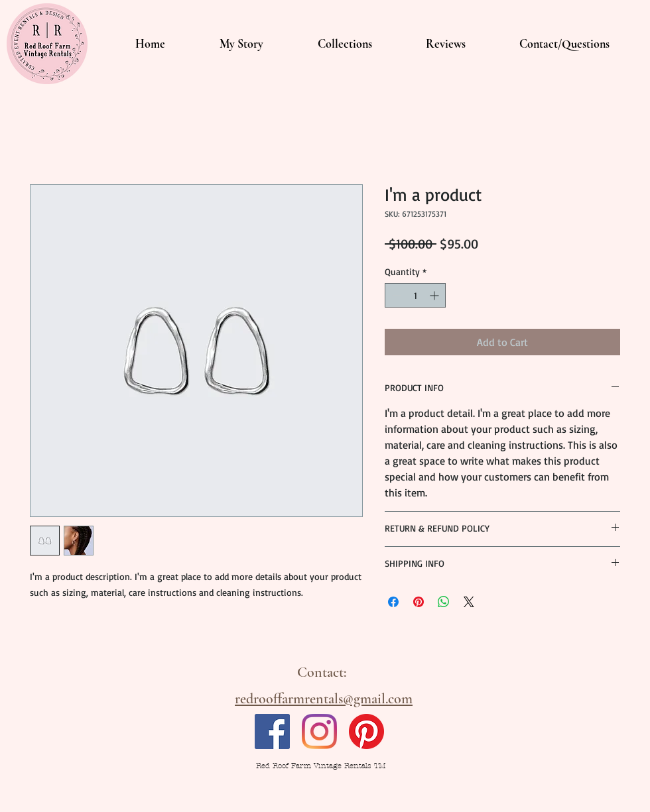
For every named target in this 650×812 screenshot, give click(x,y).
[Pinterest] (366, 731)
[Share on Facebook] (393, 602)
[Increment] (435, 295)
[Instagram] (319, 731)
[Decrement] (395, 295)
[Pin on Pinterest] (419, 602)
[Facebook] (272, 731)
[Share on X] (469, 602)
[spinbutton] (415, 295)
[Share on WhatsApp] (444, 602)
